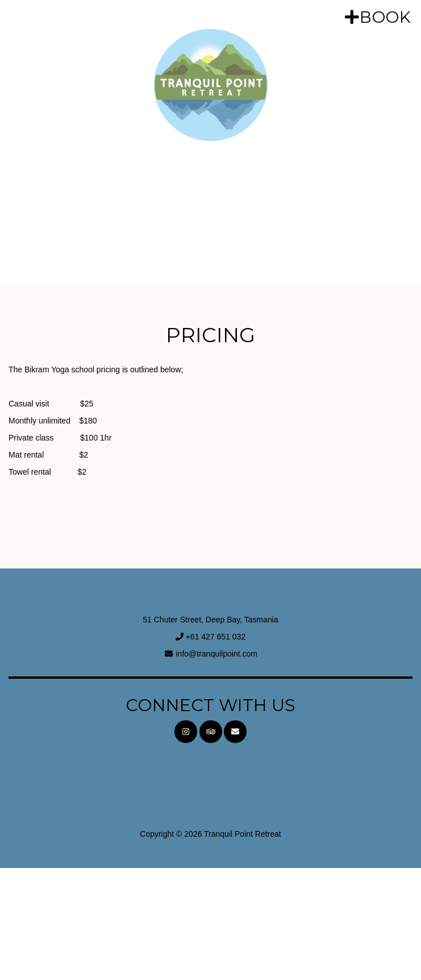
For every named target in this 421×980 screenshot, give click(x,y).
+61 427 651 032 (216, 637)
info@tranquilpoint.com (216, 654)
